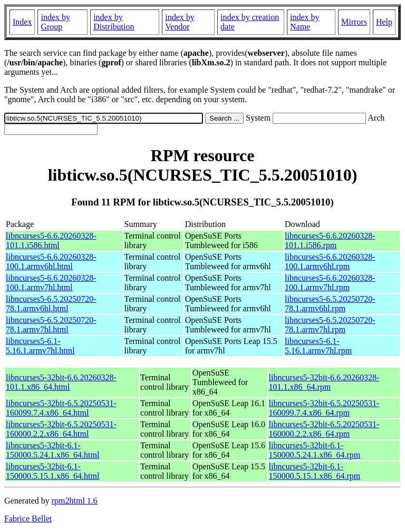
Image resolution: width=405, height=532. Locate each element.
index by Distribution (114, 22)
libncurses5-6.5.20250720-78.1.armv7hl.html (51, 325)
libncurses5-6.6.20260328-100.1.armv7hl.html (51, 283)
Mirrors (354, 22)
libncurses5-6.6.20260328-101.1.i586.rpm (330, 240)
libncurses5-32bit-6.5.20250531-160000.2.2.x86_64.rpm (324, 429)
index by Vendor (180, 22)
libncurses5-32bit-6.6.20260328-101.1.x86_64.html (61, 382)
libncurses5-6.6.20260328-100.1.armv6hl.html (51, 262)
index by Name (305, 22)
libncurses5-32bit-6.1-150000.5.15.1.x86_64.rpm (315, 471)
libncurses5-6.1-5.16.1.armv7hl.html (40, 346)
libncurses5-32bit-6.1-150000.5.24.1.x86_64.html (52, 450)
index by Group (55, 22)
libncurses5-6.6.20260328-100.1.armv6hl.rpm (330, 262)
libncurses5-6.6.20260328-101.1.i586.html (51, 240)
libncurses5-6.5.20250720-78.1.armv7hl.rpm (330, 325)
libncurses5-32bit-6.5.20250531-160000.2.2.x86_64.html (61, 429)
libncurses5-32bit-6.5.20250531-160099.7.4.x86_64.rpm (324, 408)
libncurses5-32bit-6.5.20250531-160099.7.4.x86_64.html (61, 408)
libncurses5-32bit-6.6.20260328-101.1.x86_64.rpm (324, 382)
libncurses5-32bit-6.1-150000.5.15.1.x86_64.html (52, 471)
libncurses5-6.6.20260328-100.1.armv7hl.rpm (330, 283)
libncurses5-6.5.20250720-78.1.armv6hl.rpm (330, 304)
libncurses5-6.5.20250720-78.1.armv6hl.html (51, 304)
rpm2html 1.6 (75, 501)
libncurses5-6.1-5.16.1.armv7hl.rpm (318, 346)
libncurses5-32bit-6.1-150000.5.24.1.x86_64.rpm (315, 450)
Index (22, 22)
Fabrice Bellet (28, 519)
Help (384, 22)
